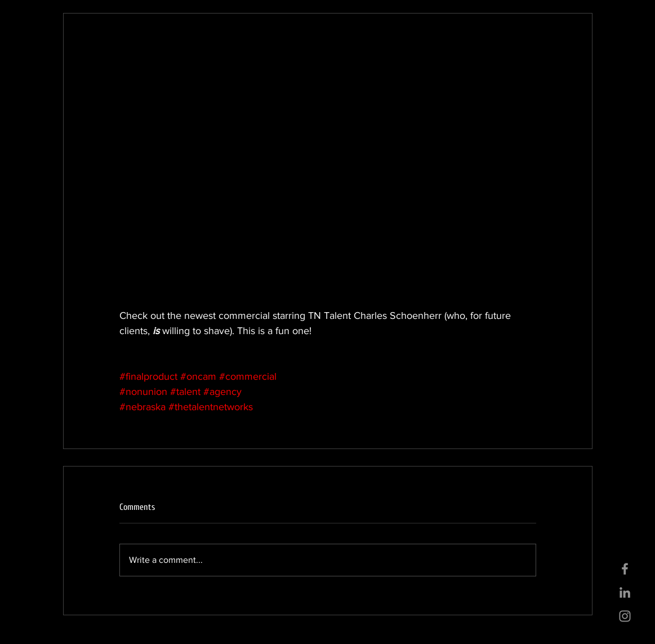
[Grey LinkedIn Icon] (625, 592)
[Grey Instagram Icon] (625, 616)
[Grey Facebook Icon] (625, 569)
